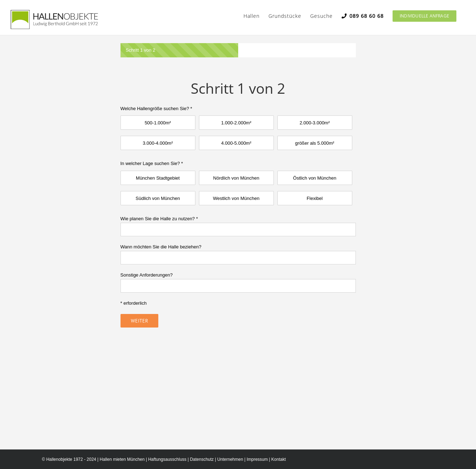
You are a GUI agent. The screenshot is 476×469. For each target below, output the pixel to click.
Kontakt (279, 459)
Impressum (257, 459)
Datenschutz (202, 459)
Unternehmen (230, 459)
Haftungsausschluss (167, 459)
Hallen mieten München (122, 459)
